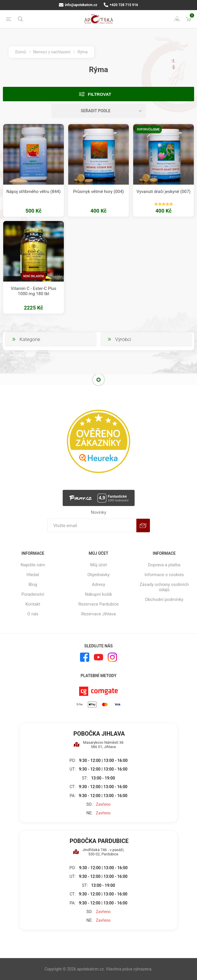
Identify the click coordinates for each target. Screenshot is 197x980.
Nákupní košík (99, 594)
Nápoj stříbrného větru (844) (34, 192)
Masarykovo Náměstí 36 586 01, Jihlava (98, 745)
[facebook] (85, 657)
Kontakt (33, 604)
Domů (21, 52)
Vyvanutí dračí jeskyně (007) (164, 192)
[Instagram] (112, 657)
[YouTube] (99, 657)
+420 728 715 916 (121, 5)
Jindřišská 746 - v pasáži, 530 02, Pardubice (99, 852)
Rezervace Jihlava (99, 614)
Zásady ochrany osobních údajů (164, 587)
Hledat (33, 575)
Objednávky (98, 575)
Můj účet (99, 565)
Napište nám (33, 565)
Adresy (99, 584)
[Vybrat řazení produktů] (99, 111)
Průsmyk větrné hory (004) (99, 192)
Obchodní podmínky (164, 599)
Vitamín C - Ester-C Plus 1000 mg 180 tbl (33, 291)
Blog (33, 584)
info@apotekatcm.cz (78, 5)
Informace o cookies (164, 575)
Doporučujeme (148, 129)
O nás (33, 614)
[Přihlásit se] (92, 525)
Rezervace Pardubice (99, 604)
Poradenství (33, 594)
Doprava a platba (164, 565)
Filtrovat (100, 94)
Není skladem (34, 276)
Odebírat (143, 525)
